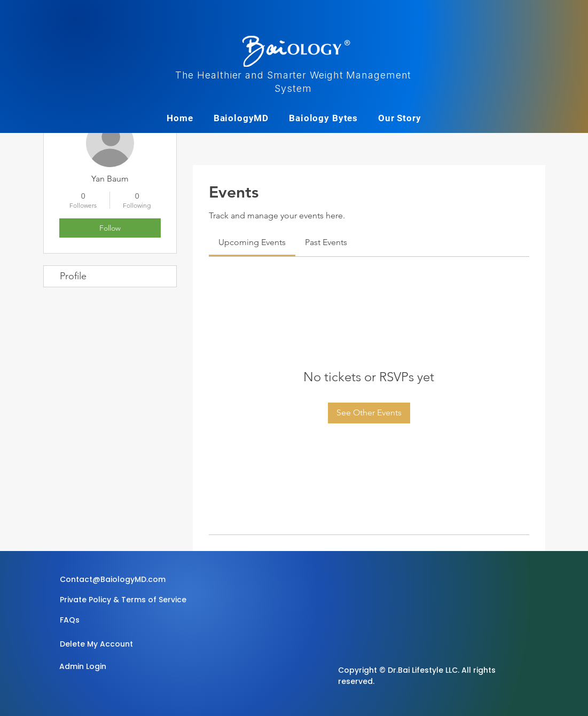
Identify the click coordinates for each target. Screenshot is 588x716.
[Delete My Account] (98, 644)
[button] (121, 620)
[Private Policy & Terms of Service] (123, 600)
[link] (252, 242)
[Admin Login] (97, 667)
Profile (73, 276)
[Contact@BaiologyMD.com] (114, 580)
